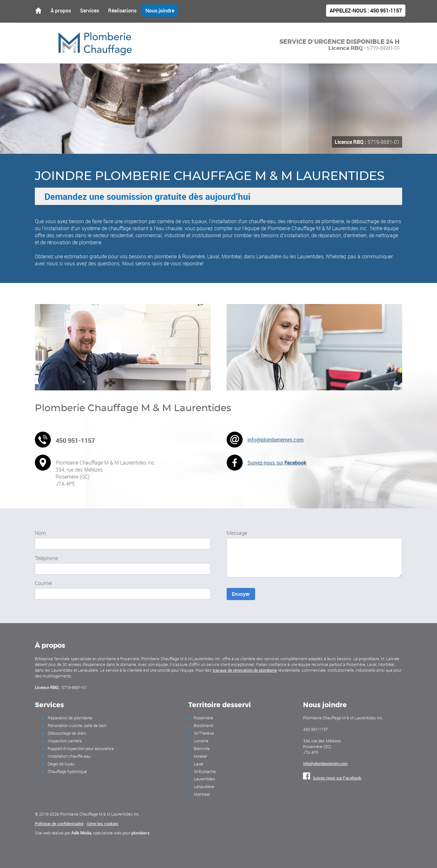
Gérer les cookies (102, 824)
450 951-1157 (366, 11)
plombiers (140, 833)
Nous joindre (160, 11)
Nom (40, 533)
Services (90, 11)
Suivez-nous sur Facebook (332, 778)
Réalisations (122, 11)
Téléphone (46, 558)
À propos (61, 11)
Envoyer (241, 594)
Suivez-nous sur (277, 463)
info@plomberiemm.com (276, 440)
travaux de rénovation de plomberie (245, 670)
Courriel (43, 583)
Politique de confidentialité (59, 824)
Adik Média (81, 833)
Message (237, 533)
